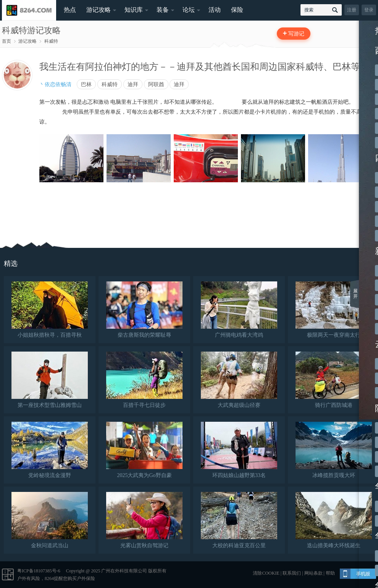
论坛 (189, 10)
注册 (352, 10)
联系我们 (292, 573)
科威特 (51, 41)
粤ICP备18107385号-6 (39, 571)
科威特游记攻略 (31, 30)
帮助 (330, 573)
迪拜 (133, 84)
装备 (163, 10)
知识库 (134, 10)
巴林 (86, 84)
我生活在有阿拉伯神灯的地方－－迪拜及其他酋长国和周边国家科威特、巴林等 (200, 67)
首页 (6, 41)
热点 (70, 10)
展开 (355, 294)
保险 (237, 10)
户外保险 (86, 578)
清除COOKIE (266, 573)
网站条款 (313, 573)
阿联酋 (156, 84)
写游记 (296, 34)
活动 (215, 10)
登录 (369, 10)
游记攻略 (99, 10)
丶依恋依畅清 (55, 84)
